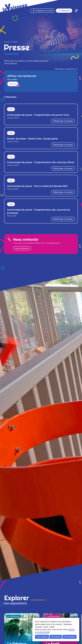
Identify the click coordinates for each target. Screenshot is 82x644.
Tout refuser (56, 637)
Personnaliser (70, 637)
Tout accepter (42, 637)
